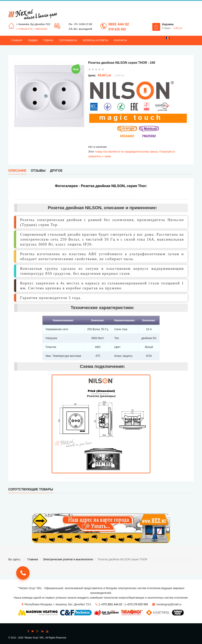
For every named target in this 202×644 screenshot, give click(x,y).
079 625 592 (117, 29)
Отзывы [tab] (38, 171)
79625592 (149, 136)
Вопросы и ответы (95, 40)
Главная (17, 40)
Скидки (33, 40)
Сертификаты (68, 40)
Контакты (120, 40)
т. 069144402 (40, 29)
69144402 (127, 136)
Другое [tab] (56, 171)
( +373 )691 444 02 (111, 604)
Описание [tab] (17, 171)
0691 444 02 (119, 24)
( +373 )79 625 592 (136, 604)
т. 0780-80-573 (24, 29)
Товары (48, 40)
